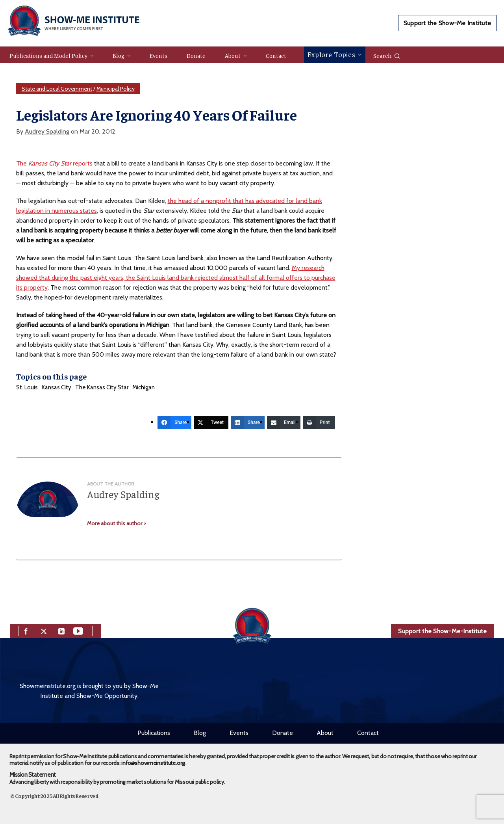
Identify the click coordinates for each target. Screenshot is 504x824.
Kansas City (57, 387)
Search (387, 55)
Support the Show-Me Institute (447, 23)
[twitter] (44, 630)
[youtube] (78, 630)
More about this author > (117, 523)
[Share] (174, 422)
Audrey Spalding (47, 131)
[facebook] (26, 630)
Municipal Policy (116, 89)
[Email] (284, 422)
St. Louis (27, 387)
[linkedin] (61, 630)
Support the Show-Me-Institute (442, 631)
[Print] (319, 422)
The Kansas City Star (102, 387)
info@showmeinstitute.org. (153, 763)
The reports (54, 163)
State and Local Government (57, 89)
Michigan (144, 387)
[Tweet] (211, 422)
